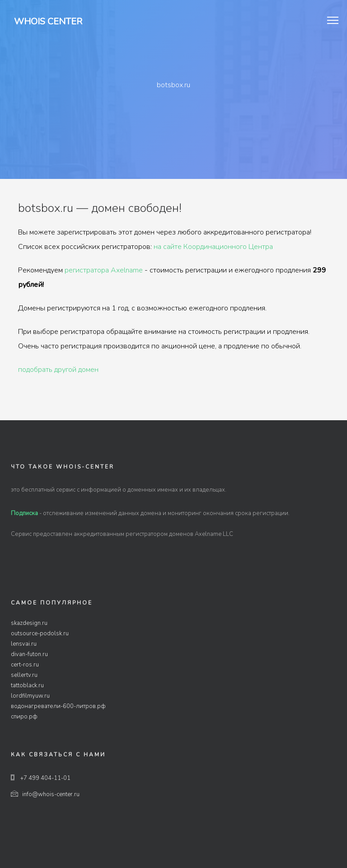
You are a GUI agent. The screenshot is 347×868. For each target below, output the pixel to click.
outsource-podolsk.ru (40, 633)
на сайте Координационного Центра (213, 247)
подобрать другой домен (58, 370)
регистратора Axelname (104, 270)
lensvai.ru (24, 644)
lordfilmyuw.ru (30, 696)
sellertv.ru (24, 675)
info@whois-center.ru (45, 794)
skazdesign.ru (29, 623)
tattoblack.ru (27, 685)
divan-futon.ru (29, 654)
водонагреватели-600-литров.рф (58, 706)
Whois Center (48, 21)
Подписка (24, 513)
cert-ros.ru (25, 665)
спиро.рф (24, 717)
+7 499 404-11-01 (41, 778)
